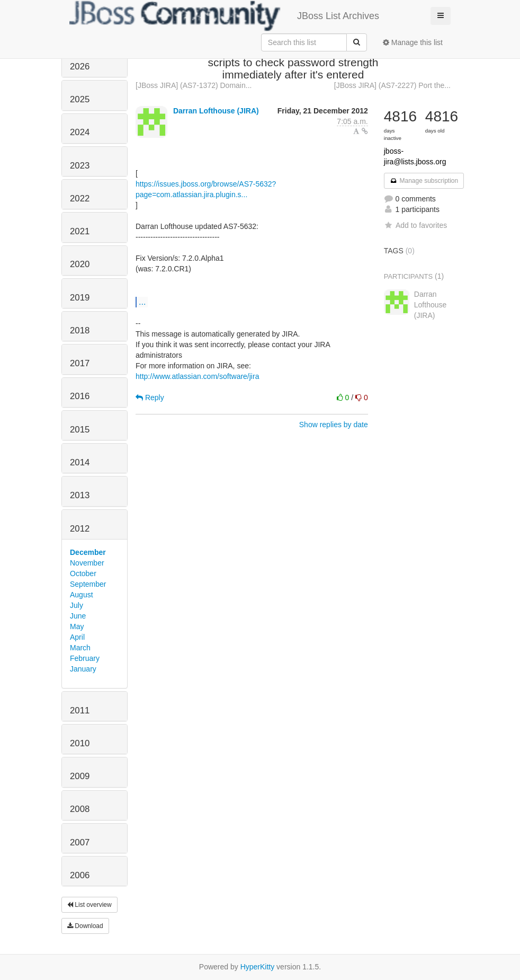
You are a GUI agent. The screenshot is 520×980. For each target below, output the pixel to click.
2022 (80, 198)
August (82, 595)
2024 (80, 132)
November (87, 563)
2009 (80, 776)
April (77, 637)
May (77, 626)
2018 (80, 330)
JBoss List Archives (224, 16)
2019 (80, 298)
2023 (80, 166)
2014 (80, 462)
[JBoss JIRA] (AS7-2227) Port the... (392, 85)
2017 (80, 363)
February (85, 658)
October (83, 573)
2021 (80, 231)
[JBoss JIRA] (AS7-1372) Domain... (194, 85)
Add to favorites (415, 225)
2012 (80, 529)
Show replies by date (334, 425)
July (77, 605)
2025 (80, 99)
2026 (80, 67)
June (78, 616)
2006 (80, 875)
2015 (80, 430)
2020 (80, 264)
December (88, 552)
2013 (80, 495)
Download (85, 926)
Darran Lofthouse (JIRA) (216, 111)
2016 (80, 396)
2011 (80, 710)
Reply (150, 398)
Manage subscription (424, 181)
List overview (89, 905)
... (142, 302)
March (80, 648)
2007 (80, 842)
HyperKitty (258, 967)
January (83, 669)
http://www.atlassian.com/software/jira (197, 376)
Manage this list (413, 42)
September (88, 584)
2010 (80, 743)
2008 (80, 809)
